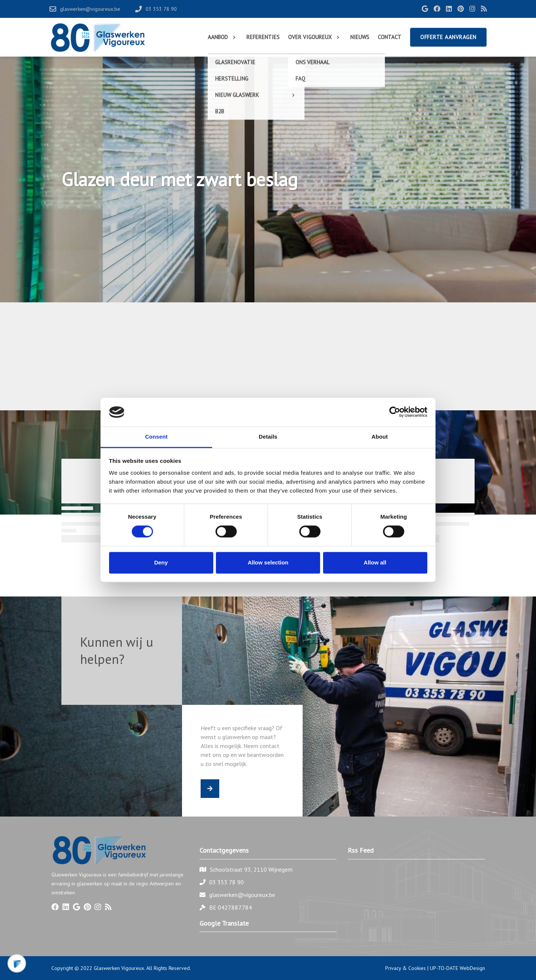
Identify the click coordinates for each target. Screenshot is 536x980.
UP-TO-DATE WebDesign (457, 968)
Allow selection (268, 562)
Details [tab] (268, 437)
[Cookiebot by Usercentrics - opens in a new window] (395, 412)
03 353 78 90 (226, 882)
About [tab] (380, 437)
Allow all (375, 562)
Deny (161, 562)
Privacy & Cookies (406, 968)
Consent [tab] (157, 437)
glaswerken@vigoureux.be (242, 895)
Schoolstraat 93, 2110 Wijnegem (251, 869)
